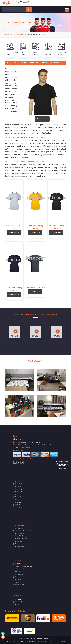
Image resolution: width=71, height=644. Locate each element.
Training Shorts (28, 578)
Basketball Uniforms (29, 537)
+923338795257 (31, 449)
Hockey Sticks (28, 493)
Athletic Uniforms (29, 535)
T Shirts (27, 577)
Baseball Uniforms (29, 536)
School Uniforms (28, 490)
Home (7, 35)
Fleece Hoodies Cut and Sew (30, 571)
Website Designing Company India (51, 641)
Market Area (28, 500)
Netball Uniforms (28, 540)
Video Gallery (28, 495)
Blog (27, 496)
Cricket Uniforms (29, 538)
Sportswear (28, 568)
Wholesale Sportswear (20, 35)
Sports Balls (28, 491)
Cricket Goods (28, 492)
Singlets (27, 575)
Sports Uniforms (28, 530)
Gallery (27, 494)
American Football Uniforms (30, 534)
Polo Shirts (28, 573)
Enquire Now (42, 119)
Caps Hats (28, 570)
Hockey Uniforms (29, 539)
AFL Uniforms (28, 532)
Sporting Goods (28, 599)
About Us (28, 489)
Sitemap (27, 498)
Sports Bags (28, 576)
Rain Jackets (28, 574)
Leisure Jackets (28, 572)
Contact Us (28, 497)
